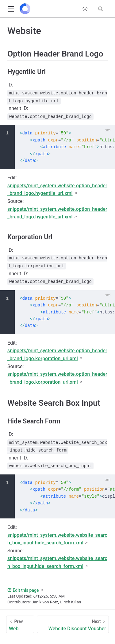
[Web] (20, 624)
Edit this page (23, 590)
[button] (11, 9)
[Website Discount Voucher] (73, 624)
